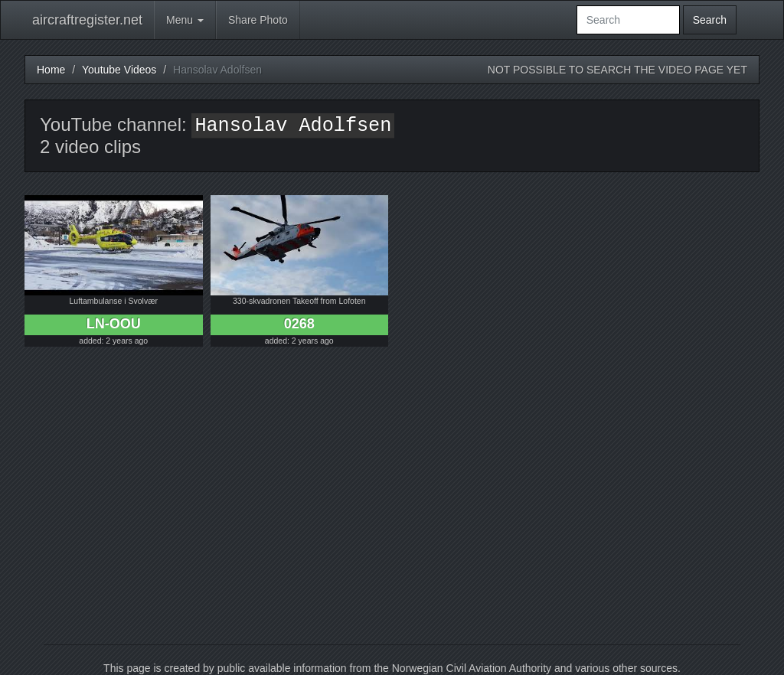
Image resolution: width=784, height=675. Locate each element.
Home (51, 70)
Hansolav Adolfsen (293, 126)
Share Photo (258, 20)
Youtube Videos (119, 70)
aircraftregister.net (87, 20)
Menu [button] (185, 20)
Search (710, 20)
